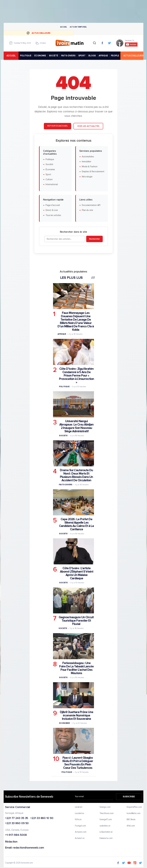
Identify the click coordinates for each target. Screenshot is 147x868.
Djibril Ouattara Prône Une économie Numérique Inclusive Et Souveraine (77, 715)
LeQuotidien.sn (106, 832)
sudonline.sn (105, 826)
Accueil (64, 27)
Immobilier (87, 162)
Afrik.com (131, 826)
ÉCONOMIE (40, 56)
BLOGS (92, 56)
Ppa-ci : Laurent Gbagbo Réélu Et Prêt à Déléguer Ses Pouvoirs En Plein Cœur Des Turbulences (78, 763)
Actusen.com (81, 832)
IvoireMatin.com (134, 813)
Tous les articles (53, 215)
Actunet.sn (80, 838)
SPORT (82, 56)
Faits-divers (66, 485)
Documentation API (91, 205)
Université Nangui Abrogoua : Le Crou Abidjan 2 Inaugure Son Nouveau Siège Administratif (76, 426)
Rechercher (94, 239)
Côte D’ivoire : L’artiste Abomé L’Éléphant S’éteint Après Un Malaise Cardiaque (77, 573)
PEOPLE (115, 56)
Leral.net (79, 807)
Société (49, 165)
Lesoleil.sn (79, 813)
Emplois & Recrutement (93, 172)
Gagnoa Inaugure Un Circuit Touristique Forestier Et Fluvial (76, 621)
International (52, 185)
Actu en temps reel (78, 27)
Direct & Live (52, 210)
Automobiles (88, 157)
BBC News (131, 820)
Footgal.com (80, 826)
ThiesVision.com (107, 813)
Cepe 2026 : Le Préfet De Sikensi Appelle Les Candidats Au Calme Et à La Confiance (76, 524)
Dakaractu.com (106, 838)
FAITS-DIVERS (68, 56)
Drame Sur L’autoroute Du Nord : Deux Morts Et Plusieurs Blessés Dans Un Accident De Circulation (76, 475)
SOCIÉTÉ (54, 56)
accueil (11, 56)
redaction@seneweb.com (28, 848)
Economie (65, 723)
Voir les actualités (88, 126)
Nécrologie (87, 177)
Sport (48, 174)
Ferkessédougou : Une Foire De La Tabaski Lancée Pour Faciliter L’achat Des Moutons (76, 668)
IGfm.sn (78, 820)
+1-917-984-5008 (16, 835)
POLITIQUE (26, 56)
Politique (50, 159)
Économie (50, 170)
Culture (49, 179)
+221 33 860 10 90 (42, 818)
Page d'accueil (53, 205)
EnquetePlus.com (134, 807)
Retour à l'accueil (57, 126)
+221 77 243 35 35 (17, 818)
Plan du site (87, 210)
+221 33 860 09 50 (17, 823)
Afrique (62, 334)
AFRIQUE (103, 56)
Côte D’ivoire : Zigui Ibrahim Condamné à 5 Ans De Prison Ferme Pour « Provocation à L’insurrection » (76, 376)
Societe (63, 436)
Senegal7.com (106, 820)
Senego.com (105, 807)
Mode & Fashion (90, 167)
